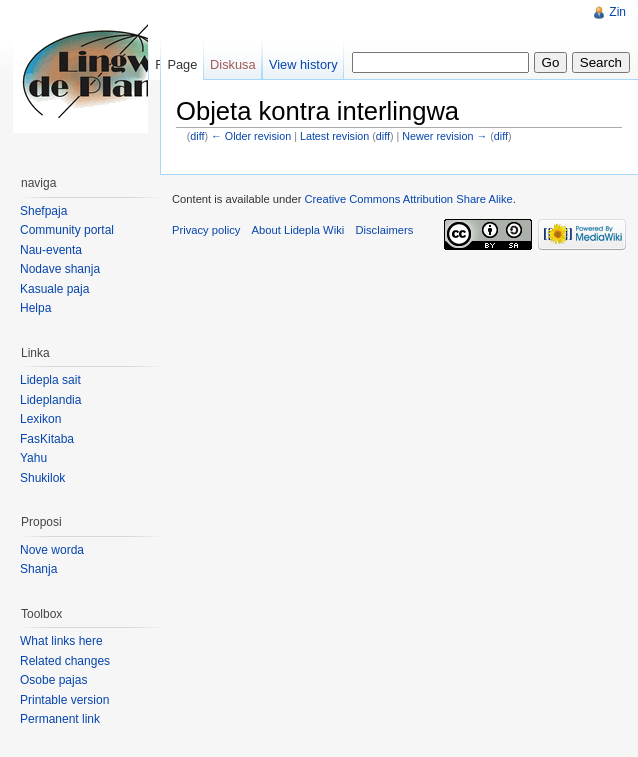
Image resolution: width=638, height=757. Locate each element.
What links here (61, 641)
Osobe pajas (53, 680)
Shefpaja (43, 211)
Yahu (33, 458)
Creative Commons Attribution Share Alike (408, 199)
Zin (617, 12)
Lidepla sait (50, 380)
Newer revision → (444, 136)
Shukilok (42, 478)
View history (303, 64)
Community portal (67, 230)
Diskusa (233, 64)
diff (197, 136)
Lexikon (40, 419)
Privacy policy (206, 230)
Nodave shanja (60, 269)
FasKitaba (47, 439)
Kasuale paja (54, 289)
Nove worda (52, 550)
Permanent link (60, 719)
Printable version (64, 700)
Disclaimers (384, 230)
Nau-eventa (51, 250)
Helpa (35, 308)
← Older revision (251, 136)
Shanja (38, 569)
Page (182, 64)
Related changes (65, 661)
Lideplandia (50, 400)
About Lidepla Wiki (298, 230)
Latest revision (334, 136)
